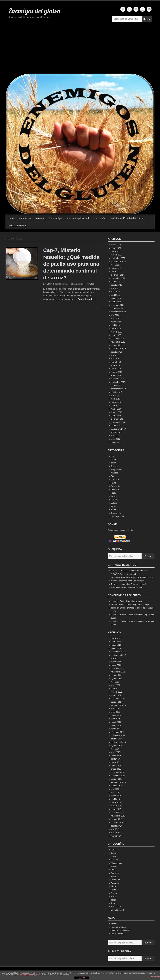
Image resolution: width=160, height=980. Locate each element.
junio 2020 (115, 318)
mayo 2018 (116, 402)
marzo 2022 (116, 272)
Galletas (115, 466)
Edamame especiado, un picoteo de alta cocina (132, 577)
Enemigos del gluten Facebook (123, 9)
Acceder (115, 924)
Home (11, 218)
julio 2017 (115, 436)
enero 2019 (116, 375)
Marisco (114, 473)
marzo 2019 (116, 369)
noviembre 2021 (118, 278)
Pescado (115, 490)
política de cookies (28, 975)
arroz (113, 456)
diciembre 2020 (118, 305)
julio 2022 (115, 265)
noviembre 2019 (118, 342)
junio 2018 (115, 399)
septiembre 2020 (118, 312)
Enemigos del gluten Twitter (129, 9)
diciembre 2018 (118, 379)
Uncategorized (117, 516)
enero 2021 (116, 302)
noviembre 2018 (118, 382)
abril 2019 (115, 365)
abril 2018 (115, 406)
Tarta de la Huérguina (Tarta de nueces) (128, 584)
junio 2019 (115, 359)
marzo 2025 (116, 245)
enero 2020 (116, 335)
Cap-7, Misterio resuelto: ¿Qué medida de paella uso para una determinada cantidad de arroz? (71, 264)
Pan (113, 476)
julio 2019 (115, 355)
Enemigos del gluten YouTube (136, 9)
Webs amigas (55, 218)
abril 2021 (115, 295)
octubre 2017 (117, 426)
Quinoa (114, 500)
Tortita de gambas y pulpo (131, 601)
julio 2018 (115, 395)
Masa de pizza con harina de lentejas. (128, 581)
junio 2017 (115, 439)
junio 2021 (115, 292)
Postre (114, 496)
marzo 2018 (116, 409)
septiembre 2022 (118, 261)
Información (25, 218)
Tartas (114, 510)
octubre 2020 (117, 308)
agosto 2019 (116, 352)
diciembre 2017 (118, 419)
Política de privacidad (78, 218)
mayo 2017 (116, 442)
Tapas (114, 506)
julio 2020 (115, 315)
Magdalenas (116, 469)
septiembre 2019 (118, 349)
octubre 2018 (117, 385)
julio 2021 (115, 288)
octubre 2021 (117, 282)
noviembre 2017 (118, 422)
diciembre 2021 (118, 275)
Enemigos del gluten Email (149, 9)
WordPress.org (117, 934)
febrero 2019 (117, 372)
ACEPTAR (82, 978)
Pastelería (115, 486)
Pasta (113, 483)
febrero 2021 (117, 298)
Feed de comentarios (120, 930)
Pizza (113, 493)
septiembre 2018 (118, 389)
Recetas (40, 218)
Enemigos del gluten (34, 11)
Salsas (114, 503)
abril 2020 (115, 325)
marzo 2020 (116, 328)
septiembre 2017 (118, 429)
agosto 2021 (116, 285)
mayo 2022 (116, 268)
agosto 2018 (116, 392)
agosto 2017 (116, 432)
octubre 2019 (117, 345)
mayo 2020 (116, 322)
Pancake (115, 479)
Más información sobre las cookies (127, 218)
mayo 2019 (116, 362)
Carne (114, 459)
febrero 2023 (117, 255)
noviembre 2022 (118, 258)
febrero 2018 (117, 412)
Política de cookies (17, 226)
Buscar (147, 19)
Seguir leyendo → (87, 299)
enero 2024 (116, 248)
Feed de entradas (119, 927)
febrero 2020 (117, 332)
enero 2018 (116, 416)
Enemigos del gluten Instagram (143, 9)
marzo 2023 (116, 251)
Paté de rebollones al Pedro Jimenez (127, 587)
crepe (113, 463)
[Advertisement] (80, 49)
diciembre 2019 (118, 339)
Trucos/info (99, 218)
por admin (48, 284)
